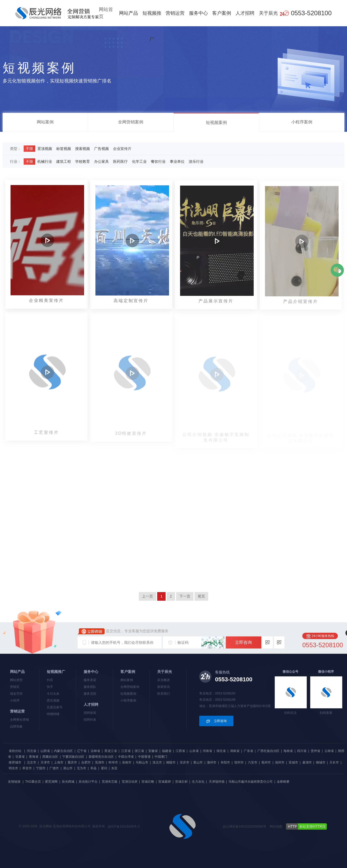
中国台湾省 (126, 757)
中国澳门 (161, 757)
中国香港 (144, 757)
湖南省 (235, 751)
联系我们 (164, 694)
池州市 (280, 762)
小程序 (15, 700)
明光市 (13, 768)
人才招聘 (245, 13)
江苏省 (126, 751)
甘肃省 (20, 757)
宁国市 (41, 768)
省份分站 (15, 751)
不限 (29, 149)
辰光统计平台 (88, 782)
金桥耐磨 (283, 782)
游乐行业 (196, 162)
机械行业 (45, 162)
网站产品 (128, 13)
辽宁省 (82, 751)
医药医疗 (120, 162)
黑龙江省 (111, 751)
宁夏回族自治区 (73, 757)
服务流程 (90, 694)
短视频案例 (216, 122)
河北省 (32, 751)
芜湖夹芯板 (110, 782)
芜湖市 (100, 762)
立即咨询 (243, 642)
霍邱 (104, 768)
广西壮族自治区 (268, 751)
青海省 (34, 757)
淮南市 (127, 762)
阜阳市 (225, 762)
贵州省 (315, 751)
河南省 (207, 751)
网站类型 (16, 680)
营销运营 (175, 13)
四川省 (302, 751)
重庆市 (72, 762)
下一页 (185, 596)
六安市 (253, 762)
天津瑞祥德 (217, 782)
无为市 (81, 768)
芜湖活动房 (130, 782)
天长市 (334, 762)
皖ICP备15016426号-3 (124, 827)
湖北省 (221, 751)
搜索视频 (83, 149)
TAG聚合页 (33, 782)
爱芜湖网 (51, 782)
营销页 (15, 687)
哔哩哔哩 (53, 714)
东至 (114, 768)
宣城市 (293, 762)
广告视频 (101, 149)
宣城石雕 (148, 782)
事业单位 (177, 162)
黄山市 (198, 762)
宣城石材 (181, 782)
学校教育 (83, 162)
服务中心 (198, 13)
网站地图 (276, 827)
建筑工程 (64, 162)
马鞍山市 (142, 762)
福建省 (167, 751)
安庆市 (185, 762)
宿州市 (239, 762)
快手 (50, 687)
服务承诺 (90, 680)
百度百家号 (55, 707)
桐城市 (321, 762)
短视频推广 (151, 26)
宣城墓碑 (165, 782)
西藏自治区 (50, 757)
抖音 (50, 680)
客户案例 (222, 13)
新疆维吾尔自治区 (101, 757)
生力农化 (198, 782)
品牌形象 (16, 726)
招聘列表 (90, 720)
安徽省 (153, 751)
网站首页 (105, 13)
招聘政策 (90, 713)
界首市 (27, 768)
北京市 (32, 762)
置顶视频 (45, 149)
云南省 (329, 751)
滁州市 (212, 762)
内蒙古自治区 (63, 751)
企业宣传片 (122, 149)
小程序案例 (302, 122)
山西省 (45, 751)
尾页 (201, 596)
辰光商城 (68, 782)
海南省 (288, 751)
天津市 (45, 762)
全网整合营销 (19, 720)
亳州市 (266, 762)
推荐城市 (15, 762)
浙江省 (139, 751)
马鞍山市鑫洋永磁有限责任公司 (251, 782)
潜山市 (68, 768)
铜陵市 (171, 762)
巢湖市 (307, 762)
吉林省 (95, 751)
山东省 (194, 751)
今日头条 (53, 694)
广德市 (54, 768)
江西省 (180, 751)
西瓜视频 (53, 700)
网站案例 (45, 122)
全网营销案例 (131, 122)
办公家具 (101, 162)
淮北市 (157, 762)
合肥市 (86, 762)
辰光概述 (164, 680)
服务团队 (90, 687)
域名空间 (16, 694)
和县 (94, 768)
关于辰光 (268, 13)
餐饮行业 (158, 162)
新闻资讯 (164, 687)
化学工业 (139, 162)
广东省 (248, 751)
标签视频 (64, 149)
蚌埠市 (113, 762)
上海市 (59, 762)
